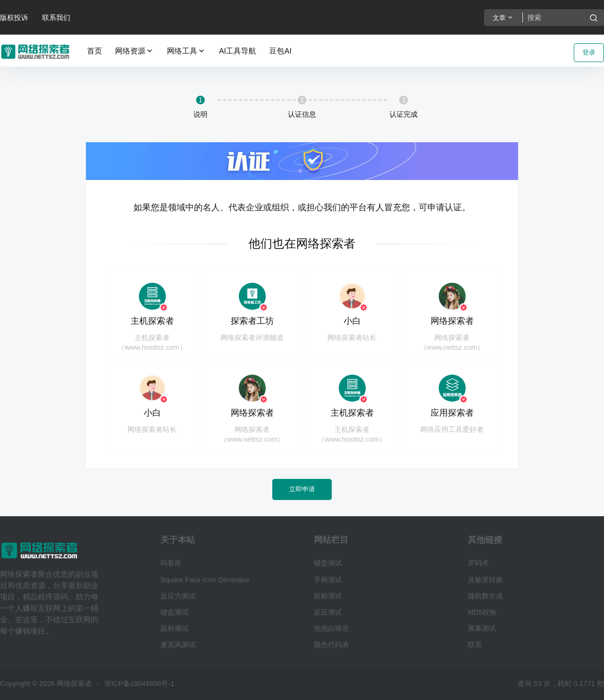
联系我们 (56, 18)
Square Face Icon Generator (205, 580)
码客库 (171, 563)
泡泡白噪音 (331, 628)
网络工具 (186, 51)
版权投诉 (14, 18)
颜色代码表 (331, 645)
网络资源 (135, 51)
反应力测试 (178, 596)
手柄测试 (328, 580)
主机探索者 (152, 321)
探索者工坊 (252, 321)
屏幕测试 (482, 628)
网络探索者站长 (352, 338)
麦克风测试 (178, 645)
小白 (352, 321)
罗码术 (478, 563)
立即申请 (302, 489)
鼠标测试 (175, 628)
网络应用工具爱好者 (452, 429)
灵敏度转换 (485, 580)
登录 (589, 52)
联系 (475, 645)
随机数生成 (485, 596)
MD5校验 (482, 612)
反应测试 (328, 612)
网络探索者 (452, 321)
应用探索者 (452, 413)
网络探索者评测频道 (252, 338)
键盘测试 (175, 612)
